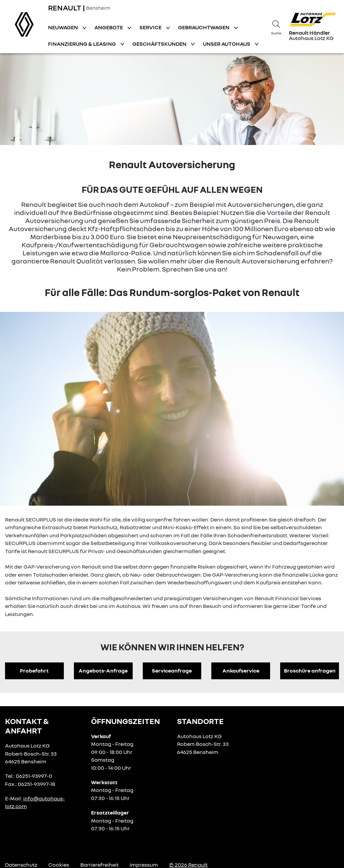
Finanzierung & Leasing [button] (82, 44)
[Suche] (276, 26)
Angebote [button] (109, 27)
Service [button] (151, 27)
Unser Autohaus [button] (227, 44)
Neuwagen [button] (63, 27)
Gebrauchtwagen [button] (204, 27)
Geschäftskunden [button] (160, 44)
